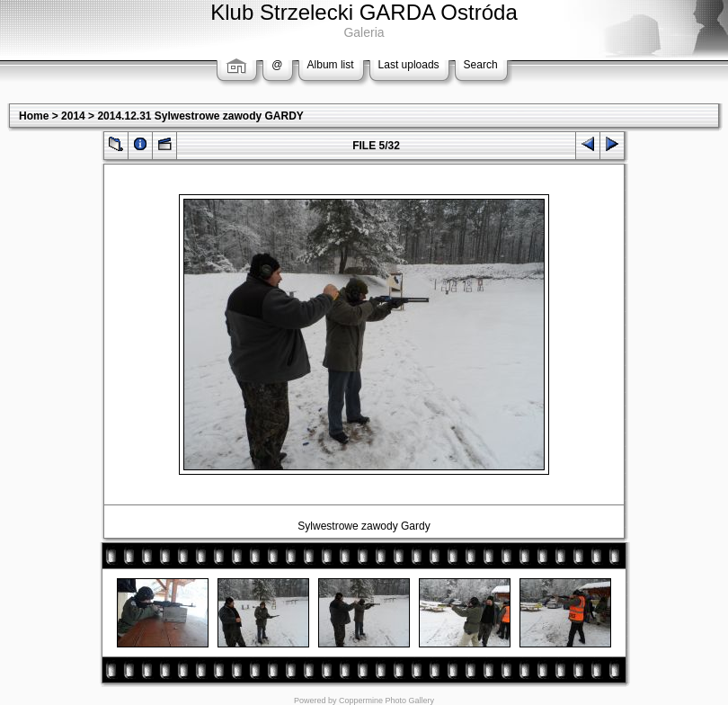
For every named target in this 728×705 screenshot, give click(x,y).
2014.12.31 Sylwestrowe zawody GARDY (200, 116)
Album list (331, 65)
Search (481, 65)
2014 (73, 116)
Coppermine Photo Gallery (386, 701)
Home (34, 116)
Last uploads (409, 65)
